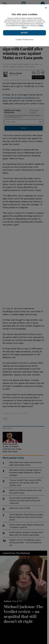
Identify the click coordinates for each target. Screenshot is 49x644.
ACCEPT (25, 33)
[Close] (46, 8)
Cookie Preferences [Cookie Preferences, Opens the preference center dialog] (25, 40)
